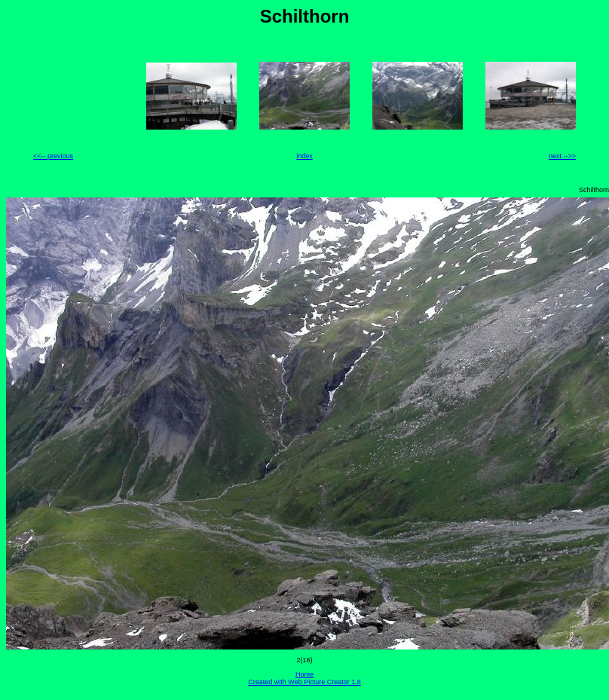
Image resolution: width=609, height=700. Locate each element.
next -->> (562, 156)
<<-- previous (53, 156)
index (304, 156)
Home (304, 674)
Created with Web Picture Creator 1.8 (304, 682)
